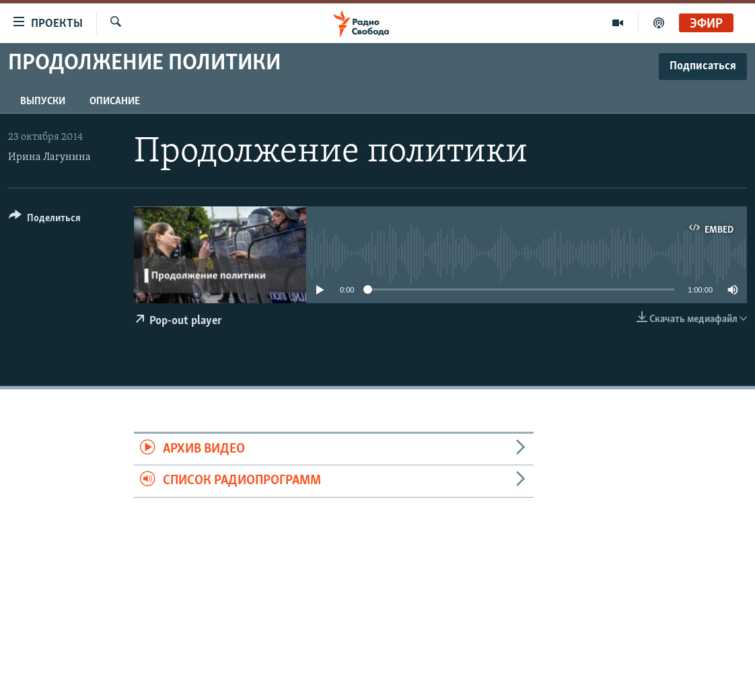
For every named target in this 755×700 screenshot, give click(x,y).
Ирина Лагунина (49, 157)
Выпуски (43, 102)
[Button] (45, 220)
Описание (115, 102)
